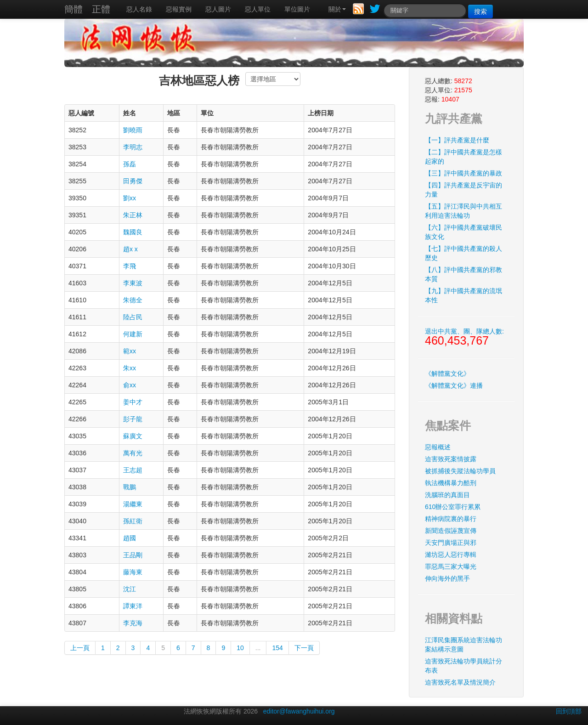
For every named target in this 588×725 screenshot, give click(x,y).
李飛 (130, 266)
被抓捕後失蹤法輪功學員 (460, 471)
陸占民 (133, 317)
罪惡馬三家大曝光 (451, 566)
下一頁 (304, 648)
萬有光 (133, 453)
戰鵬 (130, 487)
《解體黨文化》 (447, 374)
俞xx (130, 385)
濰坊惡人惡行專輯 (451, 555)
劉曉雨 (133, 130)
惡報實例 (179, 9)
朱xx (130, 368)
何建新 (133, 334)
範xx (130, 351)
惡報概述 (438, 447)
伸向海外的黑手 (447, 578)
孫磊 (130, 164)
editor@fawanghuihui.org (299, 711)
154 (277, 648)
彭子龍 (133, 419)
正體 (101, 9)
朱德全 (133, 300)
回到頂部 (569, 711)
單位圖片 (297, 9)
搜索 (481, 11)
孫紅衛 (133, 521)
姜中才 (133, 402)
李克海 (133, 623)
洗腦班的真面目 (447, 495)
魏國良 (133, 232)
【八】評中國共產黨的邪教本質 (464, 274)
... (258, 648)
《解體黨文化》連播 (454, 385)
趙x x (130, 249)
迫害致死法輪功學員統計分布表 (464, 666)
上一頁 (80, 648)
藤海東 (133, 572)
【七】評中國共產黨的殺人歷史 (464, 253)
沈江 (130, 589)
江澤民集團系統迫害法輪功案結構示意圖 (464, 645)
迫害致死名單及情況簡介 (460, 682)
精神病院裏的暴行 (451, 519)
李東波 (133, 283)
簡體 (73, 9)
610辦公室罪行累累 (453, 507)
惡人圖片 (218, 9)
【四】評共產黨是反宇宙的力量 (464, 190)
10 (240, 648)
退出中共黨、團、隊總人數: (464, 337)
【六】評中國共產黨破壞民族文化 (464, 232)
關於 (337, 9)
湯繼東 (133, 504)
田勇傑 (133, 181)
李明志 (133, 147)
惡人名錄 (139, 9)
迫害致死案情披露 (451, 459)
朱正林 (133, 215)
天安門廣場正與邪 (451, 543)
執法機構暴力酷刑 (451, 483)
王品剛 (133, 555)
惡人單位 (258, 9)
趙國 (130, 538)
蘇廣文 (133, 436)
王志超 (133, 470)
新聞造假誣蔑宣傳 (451, 531)
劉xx (130, 198)
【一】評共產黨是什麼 (457, 140)
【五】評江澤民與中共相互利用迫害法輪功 (464, 211)
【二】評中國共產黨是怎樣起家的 (464, 157)
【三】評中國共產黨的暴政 (464, 173)
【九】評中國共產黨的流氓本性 (464, 295)
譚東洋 (133, 606)
